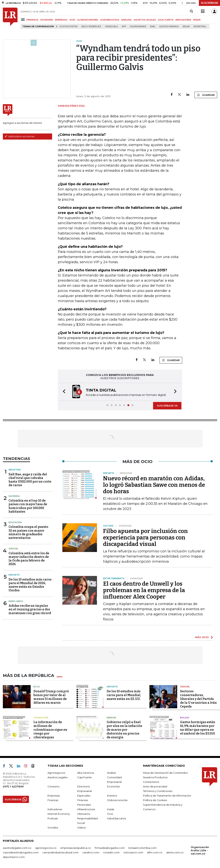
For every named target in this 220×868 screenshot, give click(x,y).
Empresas (54, 795)
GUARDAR (206, 95)
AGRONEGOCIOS (110, 20)
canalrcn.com (91, 852)
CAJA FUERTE (166, 20)
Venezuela (111, 27)
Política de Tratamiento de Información (167, 795)
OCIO (72, 20)
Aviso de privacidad (155, 786)
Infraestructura (86, 809)
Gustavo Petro (69, 27)
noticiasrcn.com (133, 852)
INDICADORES (183, 20)
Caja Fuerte (84, 777)
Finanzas (53, 800)
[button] (63, 392)
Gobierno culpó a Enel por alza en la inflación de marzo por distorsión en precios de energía (124, 729)
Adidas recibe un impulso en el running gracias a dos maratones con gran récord (30, 609)
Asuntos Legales (58, 777)
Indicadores (55, 809)
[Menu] (23, 19)
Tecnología (41, 717)
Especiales (84, 795)
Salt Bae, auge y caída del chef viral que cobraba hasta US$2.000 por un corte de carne (30, 480)
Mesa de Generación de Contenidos (165, 772)
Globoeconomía (117, 800)
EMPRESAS (61, 20)
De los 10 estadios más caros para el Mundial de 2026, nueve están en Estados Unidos (30, 585)
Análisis (111, 772)
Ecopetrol (200, 27)
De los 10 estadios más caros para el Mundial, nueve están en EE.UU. (124, 695)
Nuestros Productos (155, 777)
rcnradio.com (111, 852)
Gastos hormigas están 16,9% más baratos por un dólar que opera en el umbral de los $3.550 (198, 727)
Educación (15, 522)
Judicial (13, 549)
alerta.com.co (175, 852)
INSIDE (197, 20)
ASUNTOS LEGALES (145, 20)
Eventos (112, 795)
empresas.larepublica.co (76, 847)
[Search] (191, 11)
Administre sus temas (20, 136)
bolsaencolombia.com (143, 847)
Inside (111, 809)
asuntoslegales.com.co (17, 847)
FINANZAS (32, 20)
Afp (124, 27)
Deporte (14, 575)
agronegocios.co (46, 847)
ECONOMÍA (47, 20)
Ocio (110, 813)
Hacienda (14, 496)
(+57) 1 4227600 (13, 786)
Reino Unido (16, 601)
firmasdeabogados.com (110, 847)
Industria (15, 470)
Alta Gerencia (86, 772)
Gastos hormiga (169, 27)
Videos (81, 827)
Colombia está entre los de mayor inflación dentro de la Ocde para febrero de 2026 (29, 559)
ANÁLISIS (126, 20)
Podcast (53, 818)
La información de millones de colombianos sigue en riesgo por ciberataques (50, 729)
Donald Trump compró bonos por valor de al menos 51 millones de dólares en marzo (51, 697)
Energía (111, 717)
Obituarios (84, 813)
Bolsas (185, 717)
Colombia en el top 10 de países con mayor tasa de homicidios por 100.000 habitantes (28, 506)
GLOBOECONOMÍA (88, 20)
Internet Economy (59, 813)
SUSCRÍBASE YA (167, 406)
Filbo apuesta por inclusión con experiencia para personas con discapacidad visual (145, 538)
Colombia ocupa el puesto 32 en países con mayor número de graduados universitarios (28, 532)
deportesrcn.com (14, 857)
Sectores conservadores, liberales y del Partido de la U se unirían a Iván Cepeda (198, 698)
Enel (153, 27)
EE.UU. (37, 686)
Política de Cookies (155, 800)
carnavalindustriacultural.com (60, 852)
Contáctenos (151, 781)
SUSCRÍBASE (209, 3)
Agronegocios (56, 772)
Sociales (53, 827)
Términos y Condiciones (158, 791)
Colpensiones (138, 27)
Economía (113, 786)
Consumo (54, 786)
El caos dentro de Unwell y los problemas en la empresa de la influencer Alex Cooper (144, 590)
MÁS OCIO (202, 637)
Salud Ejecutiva (116, 818)
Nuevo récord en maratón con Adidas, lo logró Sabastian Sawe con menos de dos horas (154, 485)
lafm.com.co (155, 852)
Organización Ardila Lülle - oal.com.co (200, 850)
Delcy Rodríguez (91, 27)
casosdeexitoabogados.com (21, 852)
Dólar (186, 27)
